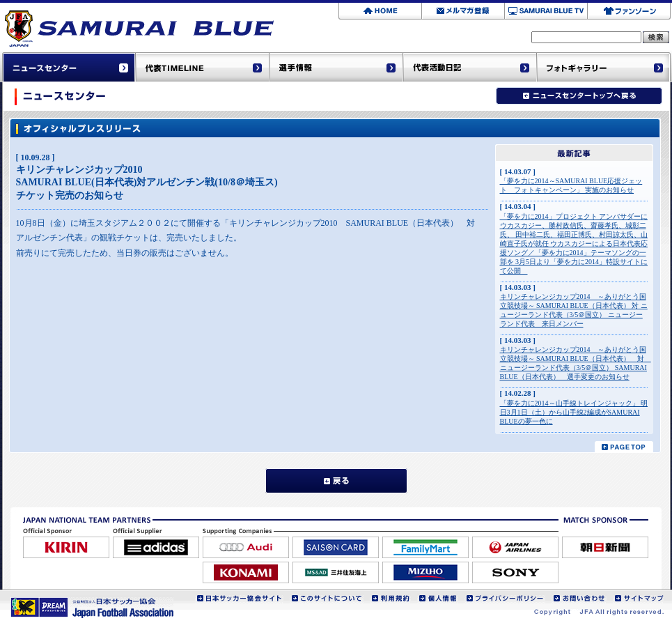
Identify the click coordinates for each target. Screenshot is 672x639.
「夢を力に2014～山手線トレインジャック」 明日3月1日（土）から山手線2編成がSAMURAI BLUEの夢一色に (574, 412)
